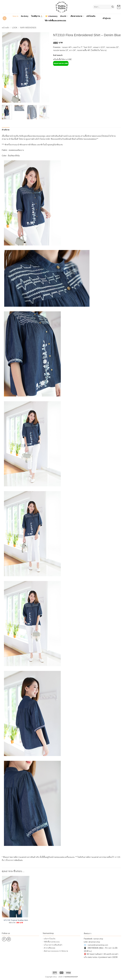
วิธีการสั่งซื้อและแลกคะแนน (55, 21)
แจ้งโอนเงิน (91, 16)
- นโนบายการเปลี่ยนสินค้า (53, 945)
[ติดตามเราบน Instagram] (9, 939)
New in (15, 16)
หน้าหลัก (6, 28)
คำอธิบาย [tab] (6, 130)
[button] (119, 7)
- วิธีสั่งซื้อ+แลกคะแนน (51, 942)
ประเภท (64, 16)
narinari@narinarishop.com (98, 945)
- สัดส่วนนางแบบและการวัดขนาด (55, 951)
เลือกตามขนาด (77, 16)
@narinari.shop (94, 942)
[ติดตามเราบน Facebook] (4, 939)
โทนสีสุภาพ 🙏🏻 (37, 16)
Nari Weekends (28, 28)
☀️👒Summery (51, 16)
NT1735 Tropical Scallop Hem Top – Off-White (16, 920)
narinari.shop (98, 939)
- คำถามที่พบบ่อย (49, 948)
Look (15, 28)
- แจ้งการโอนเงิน (49, 939)
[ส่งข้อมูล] (113, 7)
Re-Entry (25, 16)
